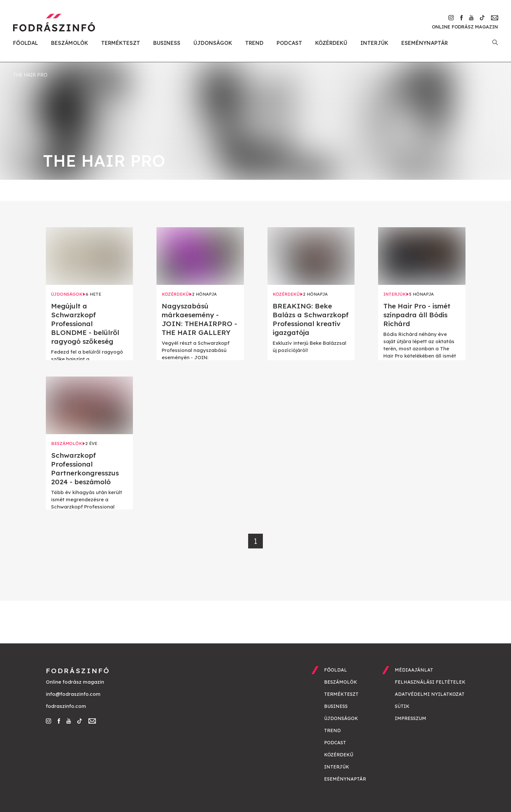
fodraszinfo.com (66, 706)
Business (167, 43)
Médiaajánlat (414, 670)
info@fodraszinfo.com (73, 694)
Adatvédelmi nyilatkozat (430, 694)
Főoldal (26, 43)
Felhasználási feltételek (430, 682)
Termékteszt (121, 43)
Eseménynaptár (425, 43)
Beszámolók (70, 43)
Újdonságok (213, 43)
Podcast (289, 43)
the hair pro (30, 75)
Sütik (402, 706)
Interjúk (374, 43)
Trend (254, 43)
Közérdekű (331, 43)
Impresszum (411, 718)
